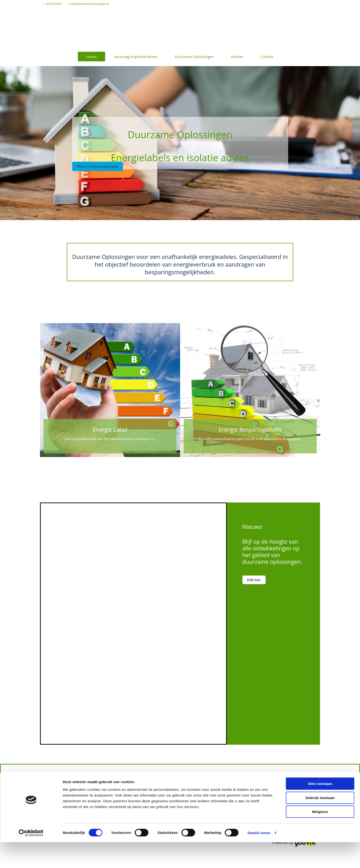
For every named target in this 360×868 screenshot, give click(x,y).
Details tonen (259, 732)
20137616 (243, 814)
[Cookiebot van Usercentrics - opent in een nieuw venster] (31, 732)
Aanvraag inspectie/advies (136, 57)
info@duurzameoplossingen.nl (90, 4)
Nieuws (237, 57)
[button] (97, 166)
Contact (267, 57)
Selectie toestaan (320, 697)
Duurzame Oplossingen (194, 57)
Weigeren (320, 711)
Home (91, 57)
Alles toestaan (320, 683)
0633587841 (54, 4)
